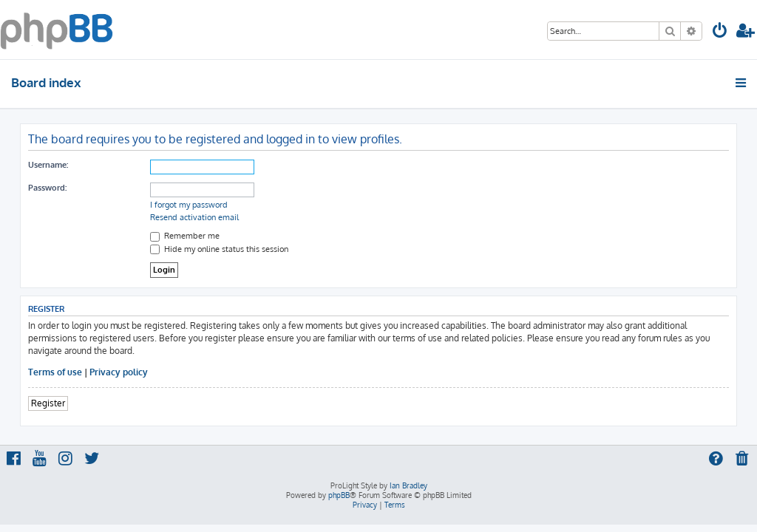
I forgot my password (189, 205)
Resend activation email (194, 217)
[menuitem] (720, 32)
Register (48, 403)
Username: (48, 165)
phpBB (339, 495)
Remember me (185, 236)
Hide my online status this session (219, 249)
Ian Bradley (408, 485)
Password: (47, 188)
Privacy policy (119, 372)
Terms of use (55, 372)
